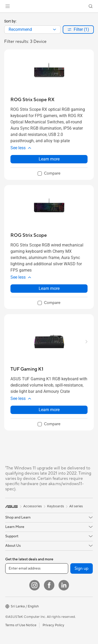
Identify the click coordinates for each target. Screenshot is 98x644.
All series (76, 506)
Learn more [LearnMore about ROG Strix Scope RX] (49, 159)
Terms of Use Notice (21, 625)
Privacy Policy (53, 625)
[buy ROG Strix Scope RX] (32, 100)
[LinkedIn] (64, 585)
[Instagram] (34, 585)
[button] (8, 6)
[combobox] (32, 30)
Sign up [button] (82, 568)
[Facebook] (49, 585)
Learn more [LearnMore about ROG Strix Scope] (49, 288)
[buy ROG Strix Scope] (29, 235)
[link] (49, 6)
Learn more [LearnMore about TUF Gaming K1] (49, 410)
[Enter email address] (37, 568)
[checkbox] (49, 174)
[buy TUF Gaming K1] (27, 369)
